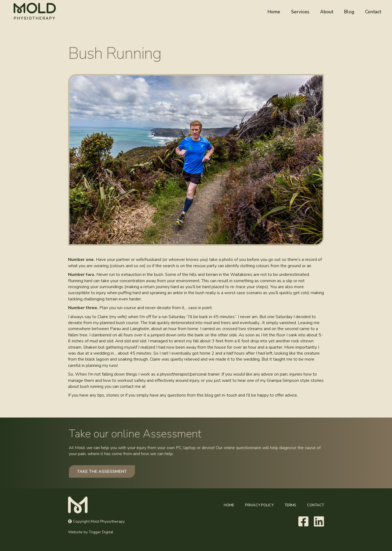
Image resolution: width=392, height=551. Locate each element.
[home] (33, 11)
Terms (290, 505)
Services (300, 12)
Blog (349, 12)
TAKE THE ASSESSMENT (107, 471)
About (327, 12)
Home (274, 12)
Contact (373, 12)
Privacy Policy (259, 505)
